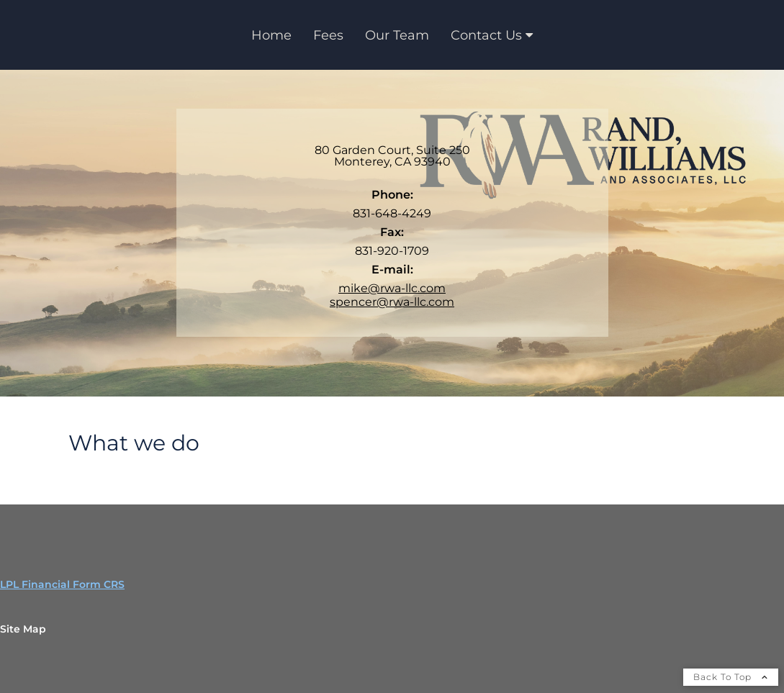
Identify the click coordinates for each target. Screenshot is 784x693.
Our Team (397, 35)
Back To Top (731, 677)
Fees (328, 35)
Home (271, 35)
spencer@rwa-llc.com (392, 302)
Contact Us (486, 35)
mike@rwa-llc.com (392, 288)
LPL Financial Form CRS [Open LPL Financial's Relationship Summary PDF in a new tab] (62, 584)
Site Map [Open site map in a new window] (23, 629)
